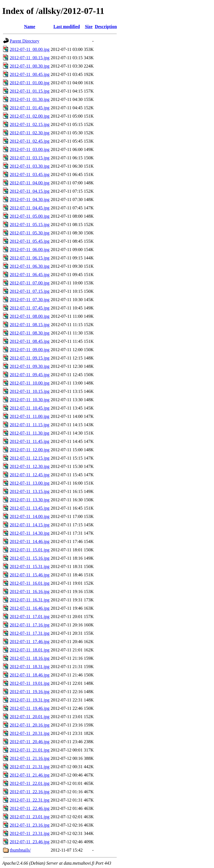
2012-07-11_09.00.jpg (30, 350)
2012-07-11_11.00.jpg (30, 416)
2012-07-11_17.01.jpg (30, 617)
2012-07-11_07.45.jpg (30, 308)
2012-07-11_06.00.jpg (30, 250)
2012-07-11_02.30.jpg (30, 133)
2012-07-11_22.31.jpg (30, 800)
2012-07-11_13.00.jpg (30, 483)
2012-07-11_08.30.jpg (30, 333)
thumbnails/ (20, 850)
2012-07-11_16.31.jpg (30, 600)
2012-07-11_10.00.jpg (30, 383)
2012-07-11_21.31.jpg (30, 767)
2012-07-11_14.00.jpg (30, 516)
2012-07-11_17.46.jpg (30, 642)
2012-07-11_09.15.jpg (30, 358)
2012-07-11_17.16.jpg (30, 625)
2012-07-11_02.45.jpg (30, 141)
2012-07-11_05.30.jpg (30, 233)
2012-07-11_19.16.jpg (30, 692)
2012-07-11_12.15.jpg (30, 458)
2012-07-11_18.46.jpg (30, 675)
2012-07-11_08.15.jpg (30, 325)
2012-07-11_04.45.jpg (30, 208)
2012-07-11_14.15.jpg (30, 525)
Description (106, 27)
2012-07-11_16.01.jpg (30, 583)
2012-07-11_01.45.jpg (30, 108)
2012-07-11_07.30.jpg (30, 300)
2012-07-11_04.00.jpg (30, 183)
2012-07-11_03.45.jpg (30, 174)
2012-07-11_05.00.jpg (30, 216)
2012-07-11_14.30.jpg (30, 533)
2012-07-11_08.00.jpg (30, 316)
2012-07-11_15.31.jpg (30, 566)
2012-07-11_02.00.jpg (30, 116)
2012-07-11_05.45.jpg (30, 241)
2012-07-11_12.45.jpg (30, 475)
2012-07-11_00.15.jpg (30, 58)
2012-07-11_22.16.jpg (30, 792)
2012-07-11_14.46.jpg (30, 541)
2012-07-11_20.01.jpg (30, 717)
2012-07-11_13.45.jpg (30, 508)
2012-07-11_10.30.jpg (30, 400)
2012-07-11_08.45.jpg (30, 341)
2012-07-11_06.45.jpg (30, 275)
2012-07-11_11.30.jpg (30, 433)
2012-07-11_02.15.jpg (30, 124)
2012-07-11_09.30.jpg (30, 366)
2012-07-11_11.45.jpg (30, 441)
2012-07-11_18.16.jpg (30, 658)
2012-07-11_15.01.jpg (30, 550)
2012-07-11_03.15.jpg (30, 158)
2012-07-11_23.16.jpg (30, 825)
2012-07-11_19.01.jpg (30, 683)
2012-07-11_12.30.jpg (30, 466)
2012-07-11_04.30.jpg (30, 199)
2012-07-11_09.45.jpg (30, 375)
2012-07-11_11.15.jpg (30, 425)
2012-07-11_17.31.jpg (30, 633)
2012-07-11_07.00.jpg (30, 283)
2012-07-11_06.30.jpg (30, 266)
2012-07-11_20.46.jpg (30, 742)
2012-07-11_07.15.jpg (30, 291)
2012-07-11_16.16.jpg (30, 592)
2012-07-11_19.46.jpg (30, 708)
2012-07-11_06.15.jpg (30, 258)
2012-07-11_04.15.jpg (30, 191)
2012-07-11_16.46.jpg (30, 608)
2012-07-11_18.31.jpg (30, 667)
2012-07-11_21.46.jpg (30, 775)
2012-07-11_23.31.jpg (30, 833)
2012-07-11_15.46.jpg (30, 575)
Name (30, 27)
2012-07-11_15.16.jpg (30, 558)
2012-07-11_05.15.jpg (30, 225)
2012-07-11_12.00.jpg (30, 450)
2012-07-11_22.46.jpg (30, 808)
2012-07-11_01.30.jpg (30, 99)
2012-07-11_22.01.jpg (30, 783)
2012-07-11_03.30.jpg (30, 166)
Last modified (67, 27)
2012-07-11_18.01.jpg (30, 650)
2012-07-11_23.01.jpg (30, 817)
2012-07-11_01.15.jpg (30, 91)
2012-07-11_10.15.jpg (30, 391)
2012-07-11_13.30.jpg (30, 500)
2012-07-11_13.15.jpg (30, 491)
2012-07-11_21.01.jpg (30, 750)
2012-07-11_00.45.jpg (30, 74)
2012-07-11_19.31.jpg (30, 700)
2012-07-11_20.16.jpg (30, 725)
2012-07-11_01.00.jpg (30, 83)
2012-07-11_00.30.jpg (30, 66)
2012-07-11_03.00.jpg (30, 149)
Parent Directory (25, 41)
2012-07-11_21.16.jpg (30, 758)
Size (89, 27)
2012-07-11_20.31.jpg (30, 733)
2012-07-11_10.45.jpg (30, 408)
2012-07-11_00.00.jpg (30, 49)
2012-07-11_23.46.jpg (30, 842)
